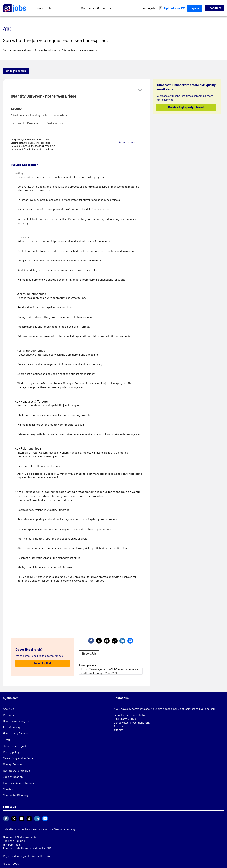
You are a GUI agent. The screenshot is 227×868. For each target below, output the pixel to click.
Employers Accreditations (18, 783)
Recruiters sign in (14, 727)
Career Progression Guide (18, 758)
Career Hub (43, 8)
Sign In (195, 8)
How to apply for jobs (15, 733)
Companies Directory (16, 795)
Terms (7, 740)
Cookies (8, 789)
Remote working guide (16, 771)
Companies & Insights (96, 8)
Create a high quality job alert (186, 107)
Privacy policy (11, 752)
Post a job (148, 8)
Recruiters (214, 8)
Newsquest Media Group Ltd (20, 837)
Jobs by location (13, 777)
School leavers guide (15, 746)
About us (8, 709)
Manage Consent (13, 764)
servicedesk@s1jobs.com (201, 709)
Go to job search (16, 71)
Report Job (89, 654)
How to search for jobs (16, 721)
